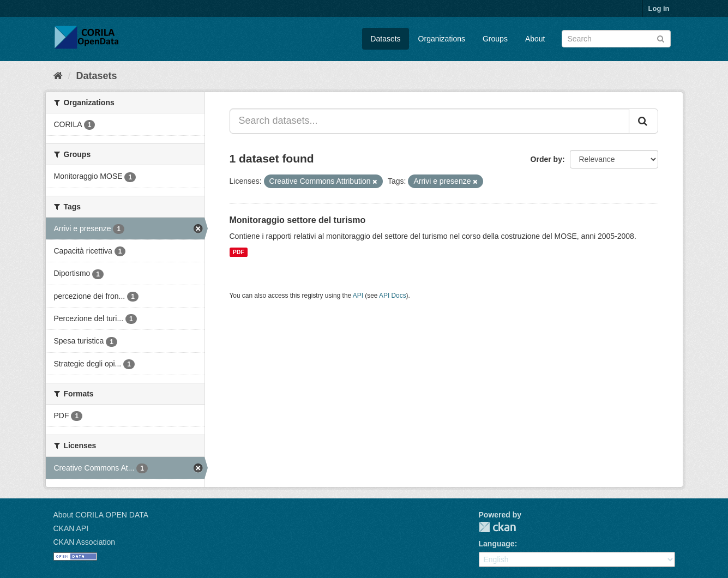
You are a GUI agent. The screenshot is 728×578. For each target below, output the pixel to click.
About (535, 39)
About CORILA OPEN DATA (101, 515)
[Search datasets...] (429, 121)
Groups (495, 39)
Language (497, 544)
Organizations (442, 39)
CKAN (497, 527)
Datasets (385, 39)
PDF (239, 252)
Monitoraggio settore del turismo (298, 220)
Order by (546, 159)
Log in (659, 8)
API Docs (393, 296)
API (358, 296)
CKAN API (71, 528)
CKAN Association (85, 542)
